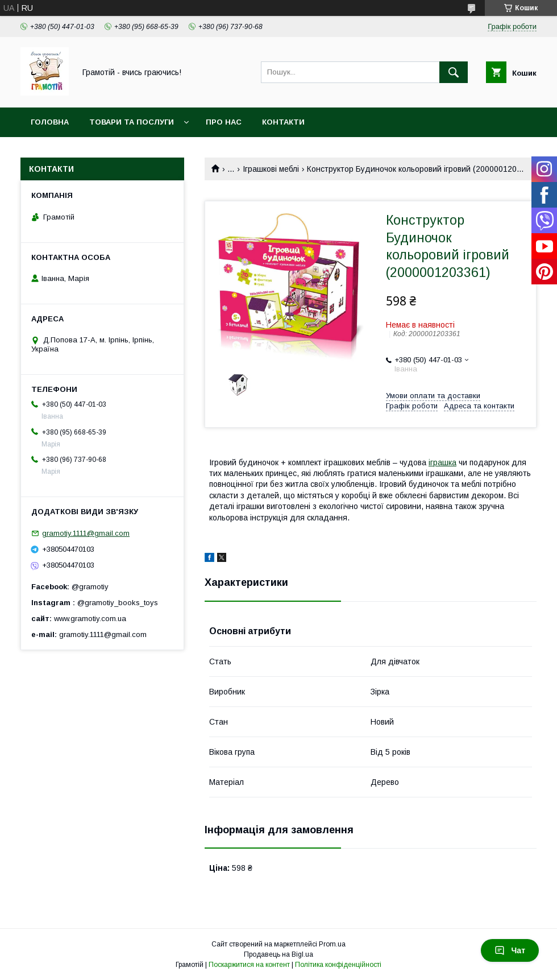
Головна (50, 122)
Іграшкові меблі (271, 169)
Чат (510, 950)
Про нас (224, 122)
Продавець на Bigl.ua (278, 954)
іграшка (442, 462)
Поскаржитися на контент (249, 965)
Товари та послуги (132, 122)
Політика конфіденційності (338, 965)
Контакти (283, 122)
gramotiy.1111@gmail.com (86, 533)
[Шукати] (454, 72)
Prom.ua (332, 944)
